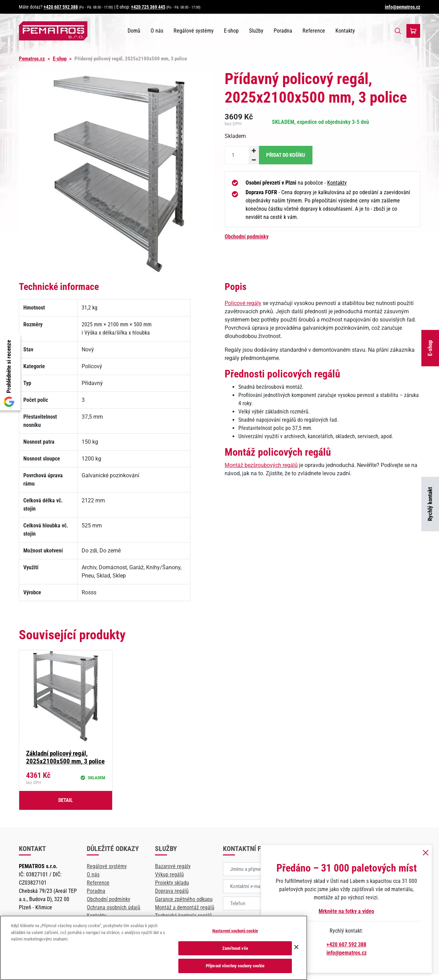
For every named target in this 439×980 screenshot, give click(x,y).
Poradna (283, 31)
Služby (256, 31)
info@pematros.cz (402, 7)
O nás (157, 31)
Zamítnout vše (235, 948)
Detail (66, 800)
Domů (134, 31)
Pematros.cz (32, 59)
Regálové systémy (194, 31)
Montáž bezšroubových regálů (261, 465)
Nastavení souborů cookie (235, 931)
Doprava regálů (172, 891)
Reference (314, 31)
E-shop (430, 348)
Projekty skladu (172, 883)
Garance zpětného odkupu (184, 899)
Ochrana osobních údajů (114, 907)
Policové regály (243, 303)
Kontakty (345, 31)
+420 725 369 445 (148, 7)
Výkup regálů (169, 874)
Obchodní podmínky (247, 237)
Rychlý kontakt (430, 504)
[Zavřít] (296, 947)
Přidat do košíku (286, 155)
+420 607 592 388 (61, 7)
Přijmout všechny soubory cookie (235, 966)
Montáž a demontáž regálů (185, 907)
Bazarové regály (173, 866)
